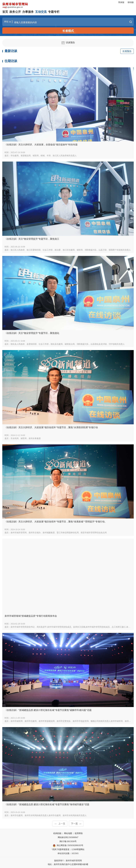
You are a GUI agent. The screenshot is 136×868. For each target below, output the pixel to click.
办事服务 (28, 12)
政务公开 (15, 12)
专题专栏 (54, 12)
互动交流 (41, 12)
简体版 (121, 2)
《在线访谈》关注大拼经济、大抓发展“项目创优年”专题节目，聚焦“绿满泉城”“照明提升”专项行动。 (56, 522)
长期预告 (127, 51)
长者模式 (68, 31)
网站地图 (68, 833)
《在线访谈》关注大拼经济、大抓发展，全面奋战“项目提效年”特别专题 (41, 145)
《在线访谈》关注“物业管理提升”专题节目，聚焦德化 (32, 333)
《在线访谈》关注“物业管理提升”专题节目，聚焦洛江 (32, 239)
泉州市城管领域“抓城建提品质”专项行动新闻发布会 (31, 616)
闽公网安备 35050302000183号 (68, 846)
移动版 (131, 2)
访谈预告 (68, 43)
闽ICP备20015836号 (68, 841)
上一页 (60, 824)
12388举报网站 (78, 849)
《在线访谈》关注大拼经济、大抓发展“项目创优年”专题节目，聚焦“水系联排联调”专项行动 (51, 427)
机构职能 (57, 833)
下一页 (76, 824)
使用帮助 (79, 833)
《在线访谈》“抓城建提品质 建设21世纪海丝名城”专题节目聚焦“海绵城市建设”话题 (47, 804)
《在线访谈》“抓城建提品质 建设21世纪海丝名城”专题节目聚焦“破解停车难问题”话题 (48, 710)
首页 (5, 12)
